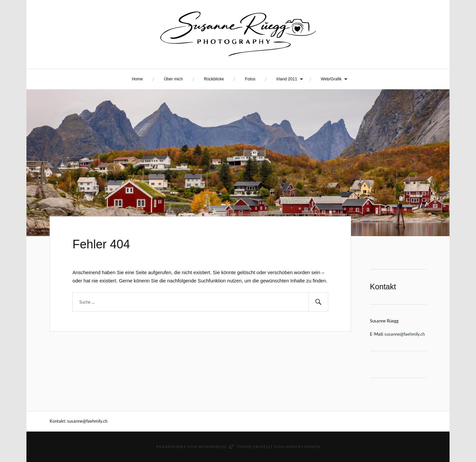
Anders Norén (303, 447)
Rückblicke (214, 79)
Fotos (250, 79)
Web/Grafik (331, 79)
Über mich (173, 79)
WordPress (212, 447)
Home (138, 79)
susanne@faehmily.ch (405, 334)
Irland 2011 (287, 79)
